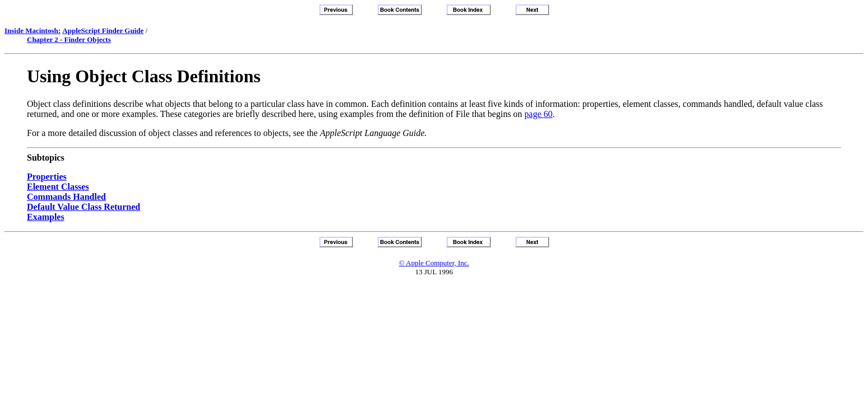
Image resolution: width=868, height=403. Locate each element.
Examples (46, 217)
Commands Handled (66, 197)
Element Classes (58, 187)
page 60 (539, 114)
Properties (47, 177)
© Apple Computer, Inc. (434, 263)
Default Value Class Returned (83, 207)
